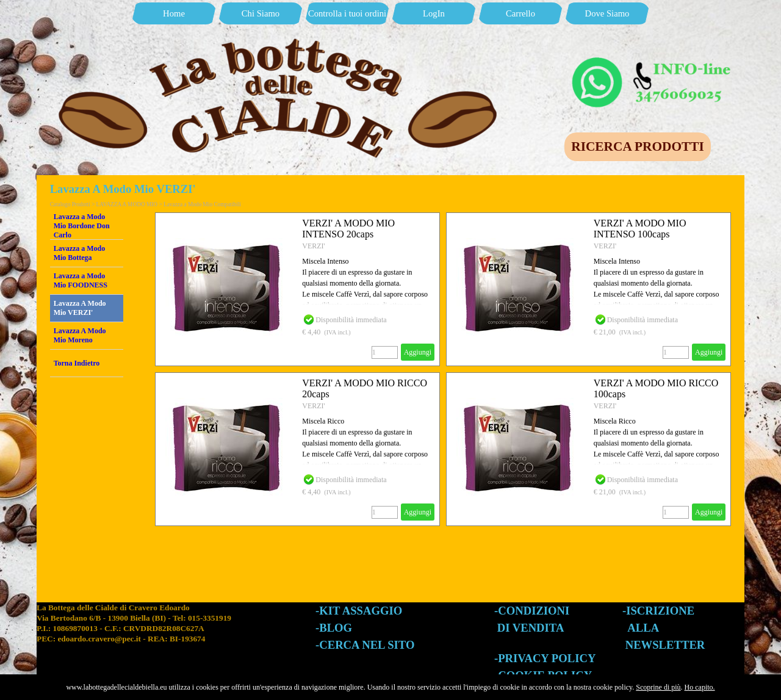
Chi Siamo (261, 13)
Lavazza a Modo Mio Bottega (80, 253)
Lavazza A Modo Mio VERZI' (80, 308)
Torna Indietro (77, 363)
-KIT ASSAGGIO (359, 611)
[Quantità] (385, 352)
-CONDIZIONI (532, 611)
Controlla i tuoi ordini (347, 13)
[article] (297, 289)
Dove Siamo (607, 13)
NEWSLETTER (665, 645)
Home (174, 13)
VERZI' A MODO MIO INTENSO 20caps (348, 229)
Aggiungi (418, 352)
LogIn (434, 13)
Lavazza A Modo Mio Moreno (80, 335)
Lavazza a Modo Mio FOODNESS (81, 280)
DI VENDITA (531, 628)
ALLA (643, 628)
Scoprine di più (658, 687)
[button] (653, 60)
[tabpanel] (176, 635)
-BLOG (334, 628)
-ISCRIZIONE (658, 611)
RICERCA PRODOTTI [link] (637, 146)
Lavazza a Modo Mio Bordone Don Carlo (82, 226)
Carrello (520, 13)
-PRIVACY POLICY (545, 658)
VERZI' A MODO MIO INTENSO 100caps (640, 229)
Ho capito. (700, 687)
